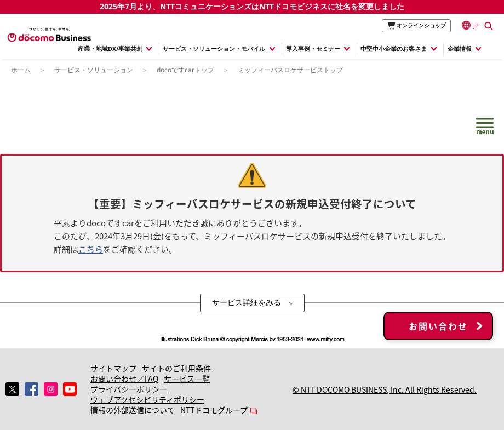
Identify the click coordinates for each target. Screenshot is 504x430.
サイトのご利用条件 (176, 368)
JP (470, 25)
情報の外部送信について (133, 410)
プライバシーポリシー (129, 389)
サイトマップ (113, 368)
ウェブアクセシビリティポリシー (147, 399)
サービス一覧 (187, 379)
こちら (91, 249)
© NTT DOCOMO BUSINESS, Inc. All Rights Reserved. (385, 389)
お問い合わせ (438, 326)
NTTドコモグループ (214, 410)
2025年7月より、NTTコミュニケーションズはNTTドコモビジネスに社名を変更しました (252, 6)
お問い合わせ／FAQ (124, 379)
